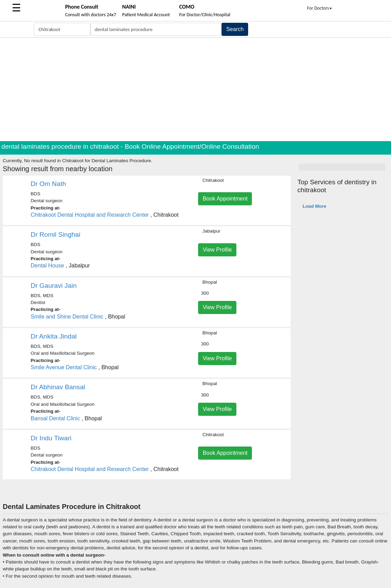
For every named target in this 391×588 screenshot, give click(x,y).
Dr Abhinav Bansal (58, 387)
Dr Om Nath (48, 184)
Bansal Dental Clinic (55, 418)
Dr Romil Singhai (56, 234)
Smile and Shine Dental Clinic (67, 317)
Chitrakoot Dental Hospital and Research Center (90, 215)
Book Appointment (225, 199)
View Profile (217, 250)
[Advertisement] (195, 89)
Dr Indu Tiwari (51, 438)
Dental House (47, 266)
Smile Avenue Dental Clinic (64, 367)
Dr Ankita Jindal (54, 336)
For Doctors (320, 8)
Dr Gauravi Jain (54, 286)
